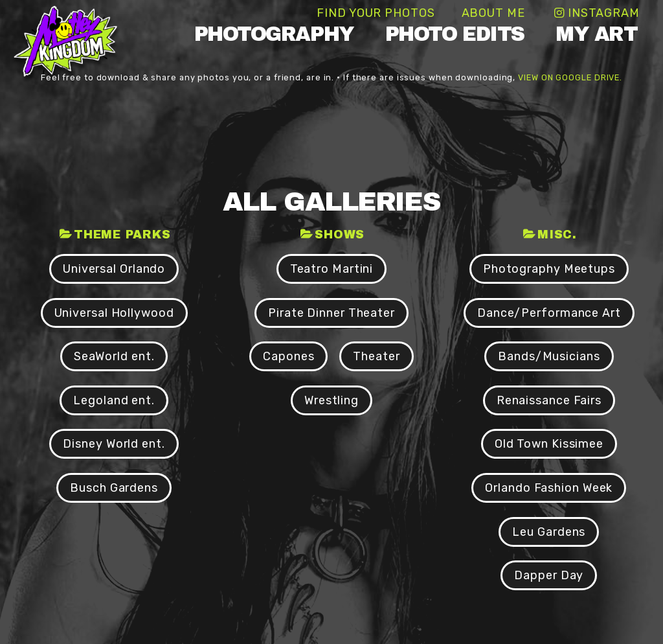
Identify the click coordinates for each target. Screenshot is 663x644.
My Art (596, 34)
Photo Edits (455, 34)
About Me (493, 13)
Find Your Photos (376, 13)
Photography (274, 34)
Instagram (604, 13)
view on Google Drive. (570, 77)
